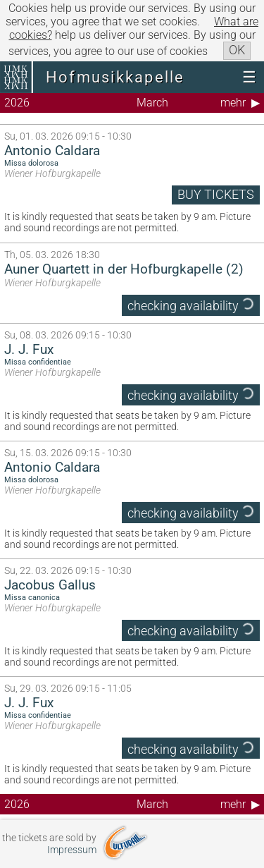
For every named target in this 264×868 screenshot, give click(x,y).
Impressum (72, 850)
